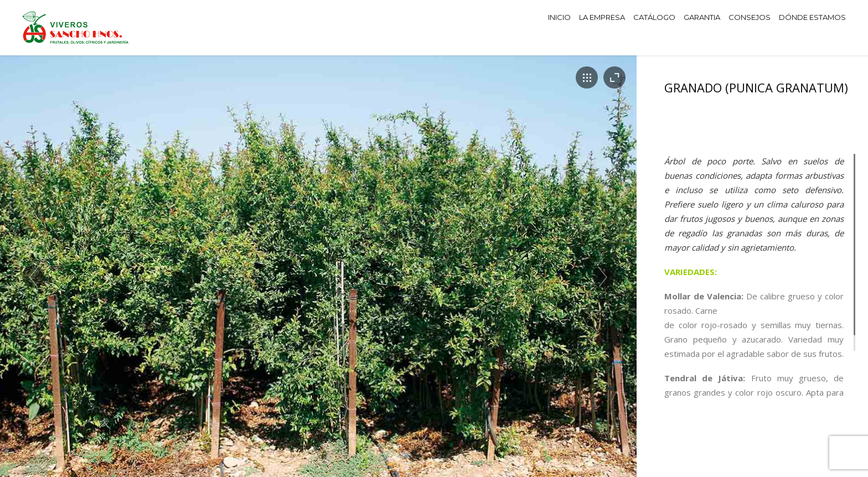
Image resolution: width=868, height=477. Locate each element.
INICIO (559, 17)
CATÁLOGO (654, 17)
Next (603, 276)
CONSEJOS (750, 17)
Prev (33, 276)
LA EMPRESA (602, 17)
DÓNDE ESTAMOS (812, 17)
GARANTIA (702, 17)
